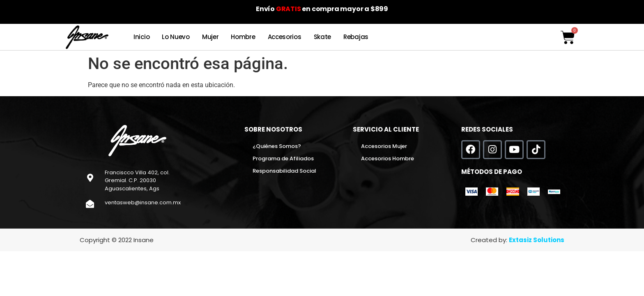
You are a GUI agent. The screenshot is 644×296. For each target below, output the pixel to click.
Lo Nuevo (176, 37)
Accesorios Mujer (384, 146)
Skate (323, 37)
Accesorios (285, 37)
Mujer (210, 37)
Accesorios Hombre (388, 158)
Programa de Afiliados (283, 158)
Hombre (243, 37)
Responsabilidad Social (284, 171)
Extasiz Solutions (537, 240)
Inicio (141, 37)
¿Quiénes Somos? (277, 146)
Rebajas (356, 37)
